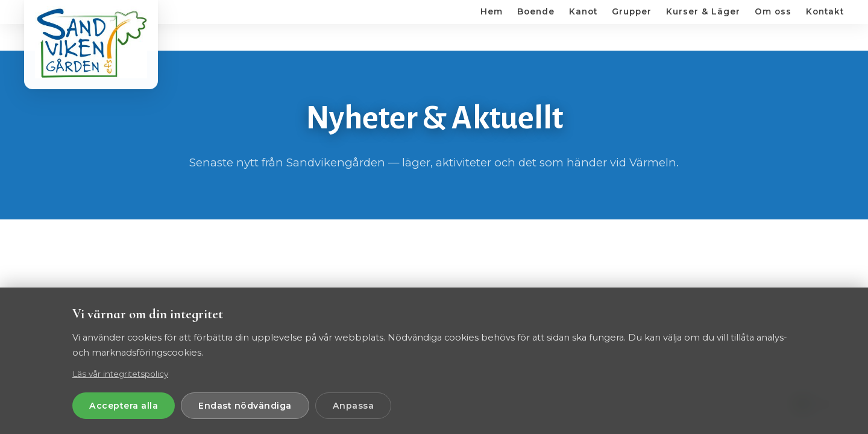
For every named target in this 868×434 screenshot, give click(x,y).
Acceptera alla (124, 406)
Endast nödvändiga (245, 406)
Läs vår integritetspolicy (120, 374)
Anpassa (354, 406)
